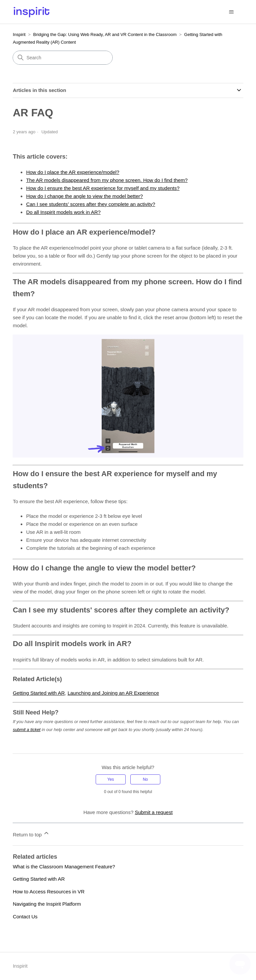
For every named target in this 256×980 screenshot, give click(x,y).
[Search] (63, 58)
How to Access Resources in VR (48, 892)
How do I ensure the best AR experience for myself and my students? (103, 188)
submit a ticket (26, 730)
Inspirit (19, 34)
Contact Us (25, 917)
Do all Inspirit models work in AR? (63, 212)
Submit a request (153, 812)
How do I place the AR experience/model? (72, 172)
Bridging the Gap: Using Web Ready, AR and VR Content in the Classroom (105, 34)
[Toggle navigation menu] (231, 12)
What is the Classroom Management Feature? (64, 867)
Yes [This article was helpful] (111, 779)
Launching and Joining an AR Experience (113, 693)
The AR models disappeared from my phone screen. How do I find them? (107, 180)
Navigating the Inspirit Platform (47, 904)
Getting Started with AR (39, 693)
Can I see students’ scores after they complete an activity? (90, 204)
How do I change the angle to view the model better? (84, 196)
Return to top (31, 834)
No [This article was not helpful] (145, 779)
